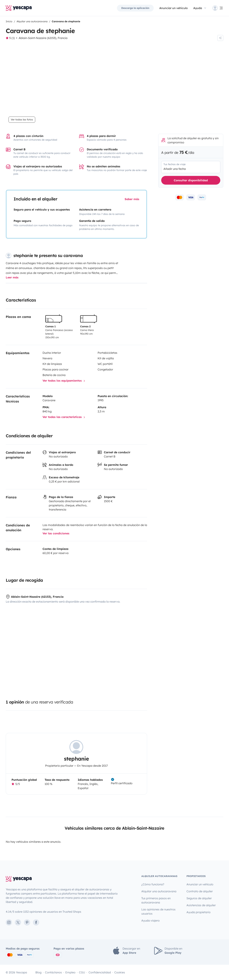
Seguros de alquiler (199, 898)
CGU (82, 972)
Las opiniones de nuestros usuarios (158, 912)
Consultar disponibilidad (191, 180)
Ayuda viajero (150, 921)
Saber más (132, 199)
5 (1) (12, 38)
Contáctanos (53, 972)
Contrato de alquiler (200, 891)
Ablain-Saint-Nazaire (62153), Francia (43, 38)
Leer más (12, 278)
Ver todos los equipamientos (64, 381)
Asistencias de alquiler (201, 905)
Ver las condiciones (56, 534)
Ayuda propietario (199, 912)
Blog (38, 972)
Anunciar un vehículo (173, 8)
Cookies (120, 972)
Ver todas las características (64, 417)
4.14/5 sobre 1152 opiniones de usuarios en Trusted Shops (43, 912)
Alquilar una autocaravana (159, 891)
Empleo (70, 972)
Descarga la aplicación (135, 8)
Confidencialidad (100, 972)
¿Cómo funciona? (153, 884)
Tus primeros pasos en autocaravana (156, 900)
